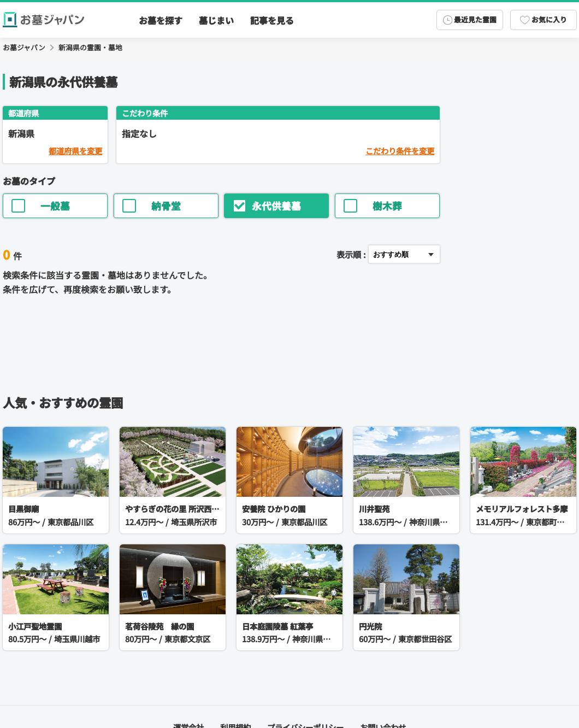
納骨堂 (152, 206)
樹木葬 (373, 206)
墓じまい (216, 20)
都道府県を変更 (75, 151)
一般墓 (41, 206)
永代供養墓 (267, 206)
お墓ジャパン (24, 47)
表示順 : (351, 254)
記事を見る (272, 20)
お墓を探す (161, 20)
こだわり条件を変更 (400, 151)
